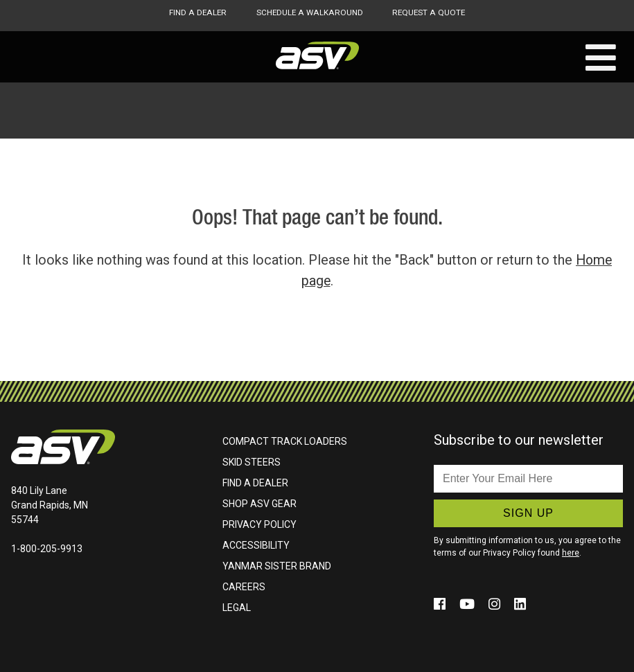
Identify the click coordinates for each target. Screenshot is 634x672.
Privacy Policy (259, 524)
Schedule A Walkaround (309, 12)
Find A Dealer (196, 12)
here (571, 553)
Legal (237, 608)
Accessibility (256, 545)
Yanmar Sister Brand (277, 566)
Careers (244, 587)
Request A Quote (431, 12)
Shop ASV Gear (259, 504)
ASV (317, 55)
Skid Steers (252, 462)
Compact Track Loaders (285, 441)
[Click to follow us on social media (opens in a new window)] (442, 604)
